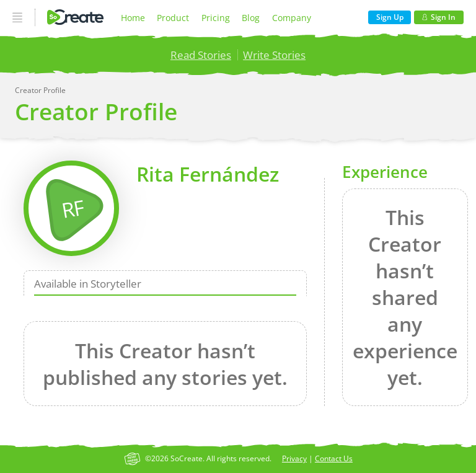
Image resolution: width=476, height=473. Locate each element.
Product (173, 18)
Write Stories (274, 55)
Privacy (294, 458)
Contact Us (334, 458)
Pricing (216, 18)
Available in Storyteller (88, 284)
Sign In (439, 17)
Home (133, 18)
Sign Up (390, 17)
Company (292, 18)
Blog (251, 18)
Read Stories (201, 55)
